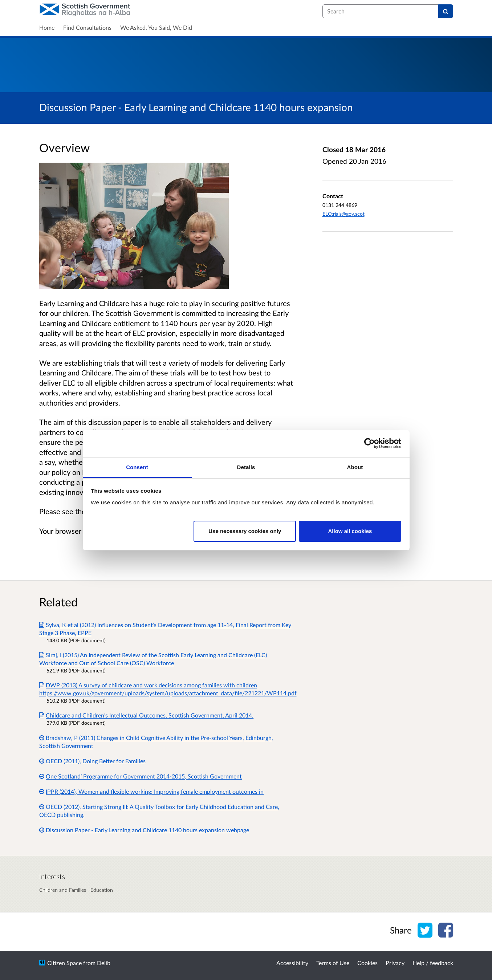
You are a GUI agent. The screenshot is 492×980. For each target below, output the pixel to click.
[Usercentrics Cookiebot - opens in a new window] (369, 443)
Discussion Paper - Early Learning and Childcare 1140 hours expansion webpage (144, 830)
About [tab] (355, 467)
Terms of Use (333, 963)
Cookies (367, 963)
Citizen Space (64, 963)
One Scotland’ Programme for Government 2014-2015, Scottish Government (141, 776)
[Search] (446, 11)
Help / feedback (433, 963)
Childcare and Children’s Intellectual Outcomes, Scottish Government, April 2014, (147, 715)
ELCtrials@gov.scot (343, 214)
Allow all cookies (350, 531)
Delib (104, 963)
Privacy (395, 963)
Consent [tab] (137, 467)
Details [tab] (246, 467)
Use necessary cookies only (245, 531)
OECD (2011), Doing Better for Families (93, 761)
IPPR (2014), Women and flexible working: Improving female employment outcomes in (152, 791)
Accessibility (292, 963)
